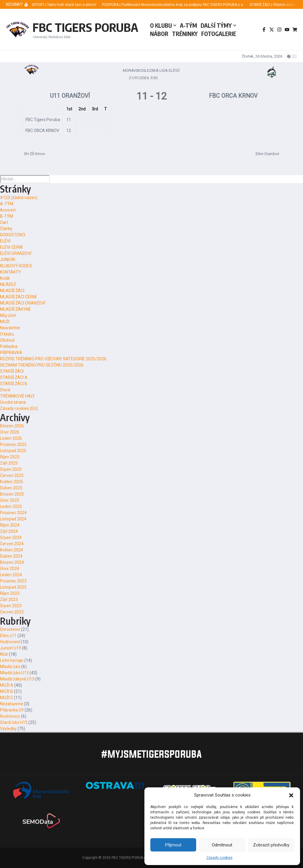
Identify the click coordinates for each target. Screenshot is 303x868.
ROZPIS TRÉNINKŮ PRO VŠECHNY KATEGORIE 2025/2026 (53, 359)
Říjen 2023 (10, 593)
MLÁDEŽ (8, 284)
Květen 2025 (12, 482)
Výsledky (8, 729)
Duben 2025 (11, 488)
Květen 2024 (12, 550)
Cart (4, 222)
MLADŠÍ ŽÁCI (12, 291)
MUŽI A (7, 685)
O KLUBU (163, 25)
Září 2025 (9, 463)
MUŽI (5, 322)
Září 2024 (9, 531)
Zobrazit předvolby (271, 845)
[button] (291, 795)
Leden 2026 (11, 438)
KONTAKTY (11, 272)
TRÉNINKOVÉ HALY (17, 396)
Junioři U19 (11, 648)
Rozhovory (10, 716)
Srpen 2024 (11, 538)
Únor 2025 (10, 500)
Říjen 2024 (10, 525)
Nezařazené (12, 704)
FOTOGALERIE (219, 34)
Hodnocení (10, 642)
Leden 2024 (11, 575)
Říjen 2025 (10, 457)
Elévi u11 (8, 636)
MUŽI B (7, 691)
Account (8, 210)
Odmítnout (222, 845)
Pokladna (9, 346)
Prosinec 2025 (13, 444)
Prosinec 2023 (13, 581)
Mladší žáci (10, 667)
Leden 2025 (11, 507)
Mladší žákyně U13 (17, 679)
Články (6, 229)
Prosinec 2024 (13, 513)
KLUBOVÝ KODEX (16, 266)
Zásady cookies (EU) (19, 408)
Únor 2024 (10, 569)
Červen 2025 (12, 475)
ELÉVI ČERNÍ (11, 247)
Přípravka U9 (12, 710)
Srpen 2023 (11, 606)
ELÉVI (5, 241)
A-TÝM (188, 25)
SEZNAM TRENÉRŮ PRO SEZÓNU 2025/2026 (42, 365)
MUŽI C (7, 698)
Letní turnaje (12, 660)
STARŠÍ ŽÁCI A (14, 377)
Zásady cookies (219, 858)
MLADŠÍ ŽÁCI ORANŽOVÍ (23, 303)
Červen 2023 (12, 612)
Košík (5, 278)
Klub (4, 654)
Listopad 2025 (13, 451)
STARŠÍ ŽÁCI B (14, 384)
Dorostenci (10, 629)
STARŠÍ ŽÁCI (12, 371)
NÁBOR (159, 34)
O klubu (7, 334)
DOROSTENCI (13, 235)
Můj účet (8, 315)
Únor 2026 (10, 432)
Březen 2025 (12, 494)
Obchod (7, 340)
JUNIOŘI (8, 260)
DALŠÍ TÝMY (218, 25)
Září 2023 (9, 600)
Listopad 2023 (13, 587)
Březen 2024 (12, 562)
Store (5, 390)
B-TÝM (7, 216)
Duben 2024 (11, 556)
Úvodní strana (13, 402)
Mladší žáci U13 (14, 673)
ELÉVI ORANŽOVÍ (16, 253)
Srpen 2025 (11, 469)
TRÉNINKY (185, 34)
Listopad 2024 (13, 519)
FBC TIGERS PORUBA (85, 27)
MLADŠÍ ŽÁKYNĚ (15, 309)
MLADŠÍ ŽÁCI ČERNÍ (18, 297)
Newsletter (10, 328)
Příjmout (173, 845)
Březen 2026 (12, 426)
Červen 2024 (12, 544)
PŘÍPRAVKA (11, 353)
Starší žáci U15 (14, 722)
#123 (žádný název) (19, 198)
